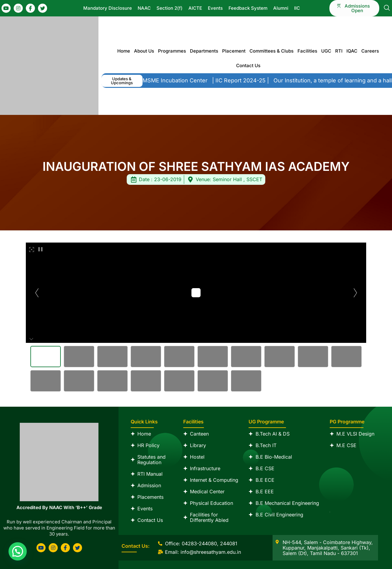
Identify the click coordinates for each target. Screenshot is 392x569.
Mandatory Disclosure (108, 8)
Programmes (172, 51)
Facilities (307, 51)
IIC (297, 8)
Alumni (281, 8)
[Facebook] (30, 8)
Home (124, 51)
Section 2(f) (170, 8)
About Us (144, 51)
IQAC (352, 51)
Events (215, 8)
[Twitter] (43, 8)
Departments (204, 51)
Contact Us (248, 66)
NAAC (144, 8)
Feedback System (248, 8)
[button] (122, 81)
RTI (339, 51)
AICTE (195, 8)
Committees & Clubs (272, 51)
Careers (370, 51)
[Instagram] (18, 8)
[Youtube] (6, 8)
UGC (326, 51)
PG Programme (347, 422)
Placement (234, 51)
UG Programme (266, 422)
